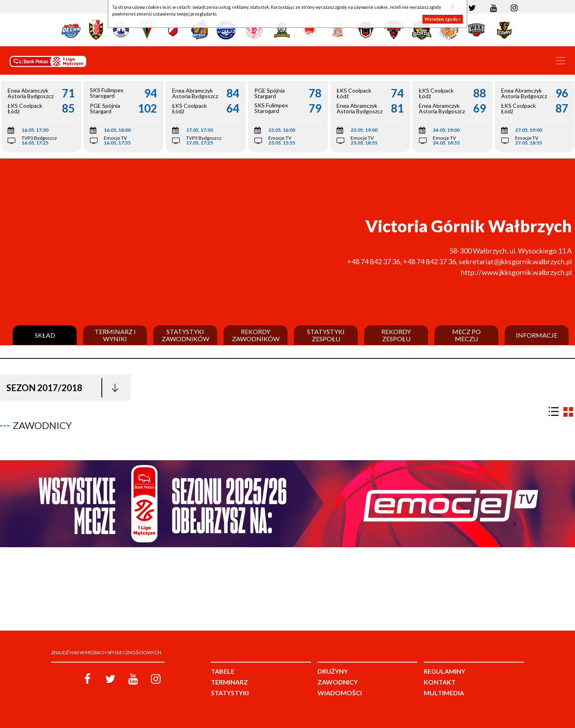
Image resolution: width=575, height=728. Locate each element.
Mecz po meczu (466, 335)
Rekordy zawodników (256, 335)
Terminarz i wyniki (115, 335)
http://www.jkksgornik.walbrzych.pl (516, 272)
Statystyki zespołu (326, 335)
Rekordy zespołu (396, 335)
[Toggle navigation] (561, 61)
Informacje (537, 335)
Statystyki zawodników (185, 335)
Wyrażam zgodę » (443, 19)
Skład (45, 335)
